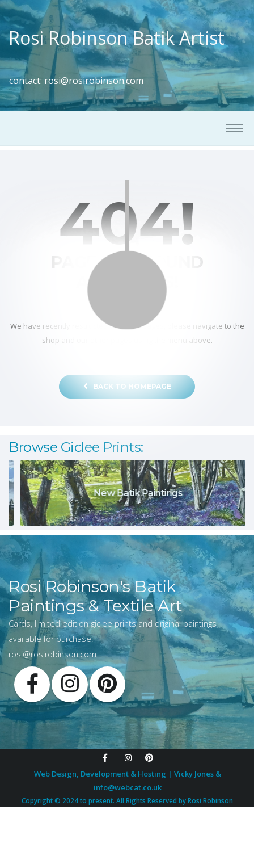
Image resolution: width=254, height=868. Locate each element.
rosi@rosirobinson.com (94, 81)
